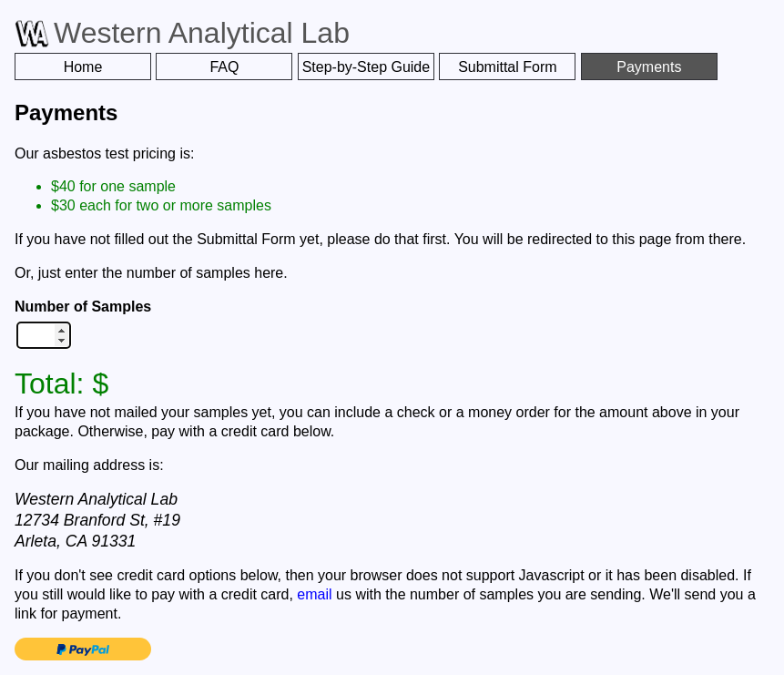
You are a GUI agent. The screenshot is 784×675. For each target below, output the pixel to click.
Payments (649, 67)
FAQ (224, 67)
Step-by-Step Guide (367, 67)
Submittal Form (507, 67)
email (314, 594)
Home (83, 67)
